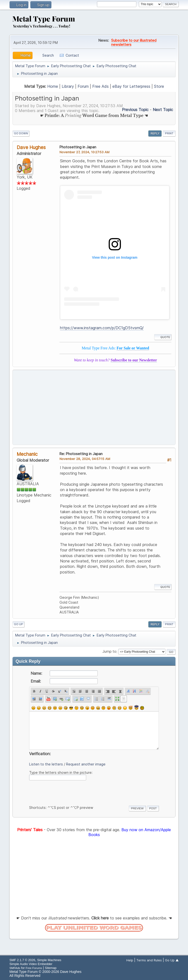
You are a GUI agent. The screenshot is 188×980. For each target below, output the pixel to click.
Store (159, 86)
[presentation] (66, 792)
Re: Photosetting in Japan (81, 454)
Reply (155, 133)
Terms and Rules (149, 960)
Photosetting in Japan (78, 147)
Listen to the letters (46, 764)
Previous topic (135, 110)
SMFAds (15, 968)
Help (130, 960)
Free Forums (34, 968)
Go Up (18, 624)
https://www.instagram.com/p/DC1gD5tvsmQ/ (102, 328)
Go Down (21, 133)
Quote (163, 337)
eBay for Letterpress (131, 86)
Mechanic (27, 454)
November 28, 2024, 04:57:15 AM (85, 459)
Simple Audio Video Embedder (31, 964)
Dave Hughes (31, 147)
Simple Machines (49, 960)
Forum (83, 86)
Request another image (86, 764)
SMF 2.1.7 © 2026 (22, 960)
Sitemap (51, 968)
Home (53, 86)
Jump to (109, 652)
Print (169, 133)
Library (68, 86)
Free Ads (100, 86)
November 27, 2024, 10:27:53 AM (84, 152)
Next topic (163, 110)
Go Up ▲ (172, 960)
